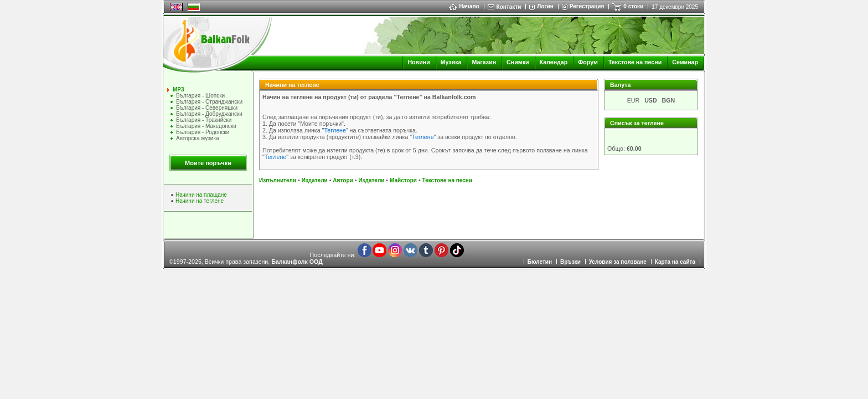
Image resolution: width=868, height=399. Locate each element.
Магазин (484, 62)
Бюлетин (540, 262)
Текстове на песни (635, 62)
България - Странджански (209, 102)
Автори (343, 180)
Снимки (518, 62)
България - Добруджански (209, 114)
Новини (418, 62)
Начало (464, 6)
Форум (588, 62)
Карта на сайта (675, 262)
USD (651, 100)
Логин (545, 6)
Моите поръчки (208, 163)
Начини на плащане (201, 195)
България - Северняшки (207, 108)
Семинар (685, 62)
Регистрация (587, 6)
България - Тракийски (204, 120)
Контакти (509, 7)
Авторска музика (198, 138)
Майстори (403, 180)
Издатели (315, 180)
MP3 (179, 89)
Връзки (570, 262)
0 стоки (633, 6)
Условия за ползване (618, 262)
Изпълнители (278, 180)
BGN (669, 100)
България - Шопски (200, 96)
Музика (451, 62)
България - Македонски (206, 126)
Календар (554, 62)
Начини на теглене (200, 201)
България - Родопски (203, 132)
